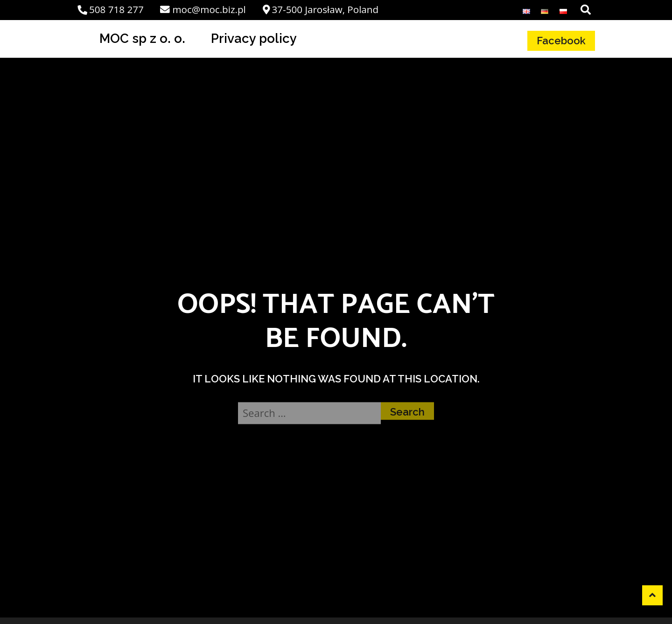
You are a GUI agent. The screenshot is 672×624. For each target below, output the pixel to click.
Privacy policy (254, 38)
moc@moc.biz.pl (203, 9)
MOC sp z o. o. (142, 38)
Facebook (561, 41)
